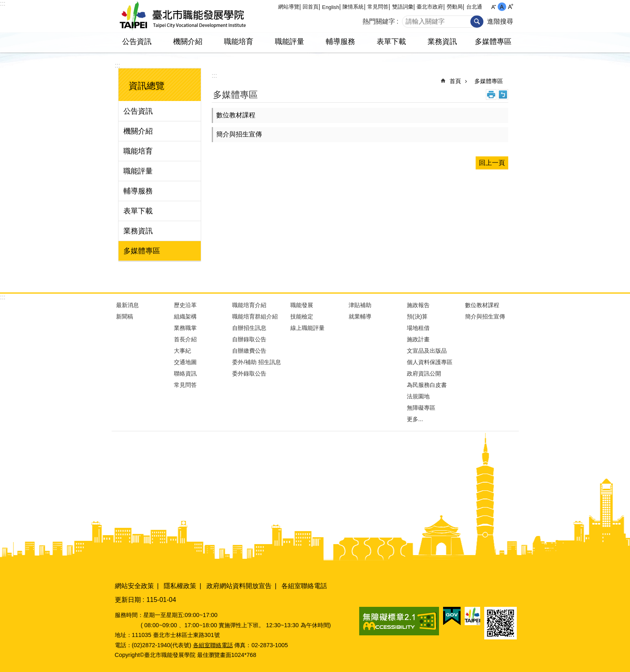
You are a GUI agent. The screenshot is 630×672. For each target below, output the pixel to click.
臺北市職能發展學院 (183, 16)
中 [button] (502, 7)
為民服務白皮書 (427, 385)
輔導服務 (340, 42)
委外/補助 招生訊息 (257, 362)
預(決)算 (417, 316)
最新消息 (127, 305)
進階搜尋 (500, 21)
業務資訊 (442, 42)
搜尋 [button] (477, 22)
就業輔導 (360, 316)
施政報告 (418, 305)
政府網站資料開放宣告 (239, 586)
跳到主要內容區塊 (4, 4)
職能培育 (239, 42)
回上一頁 (492, 163)
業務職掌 (185, 328)
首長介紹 (185, 339)
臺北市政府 (430, 7)
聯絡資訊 (185, 373)
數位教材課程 (236, 115)
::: (3, 3)
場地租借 (418, 328)
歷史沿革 (185, 305)
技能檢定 (302, 316)
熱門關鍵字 (379, 21)
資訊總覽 (147, 86)
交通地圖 (185, 362)
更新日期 (128, 600)
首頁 (455, 81)
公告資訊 (137, 42)
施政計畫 (418, 339)
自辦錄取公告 (249, 339)
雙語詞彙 (403, 7)
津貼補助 (360, 305)
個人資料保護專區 (430, 362)
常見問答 (378, 7)
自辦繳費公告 (249, 351)
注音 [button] (503, 94)
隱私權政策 (180, 586)
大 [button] (510, 7)
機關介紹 (188, 42)
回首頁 (311, 7)
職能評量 (290, 42)
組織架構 (185, 316)
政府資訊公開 (424, 373)
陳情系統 (353, 7)
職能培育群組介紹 (255, 316)
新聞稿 (125, 316)
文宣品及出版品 (427, 351)
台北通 (474, 7)
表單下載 (391, 42)
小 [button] (493, 7)
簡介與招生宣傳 (239, 134)
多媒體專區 (493, 42)
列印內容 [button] (491, 94)
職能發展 (302, 305)
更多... (415, 419)
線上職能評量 (307, 328)
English (331, 7)
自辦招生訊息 (249, 328)
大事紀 (182, 351)
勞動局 (455, 7)
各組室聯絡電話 (304, 586)
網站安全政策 (134, 586)
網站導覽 (289, 7)
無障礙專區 (421, 408)
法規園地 (418, 396)
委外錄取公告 (249, 373)
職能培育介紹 (249, 305)
